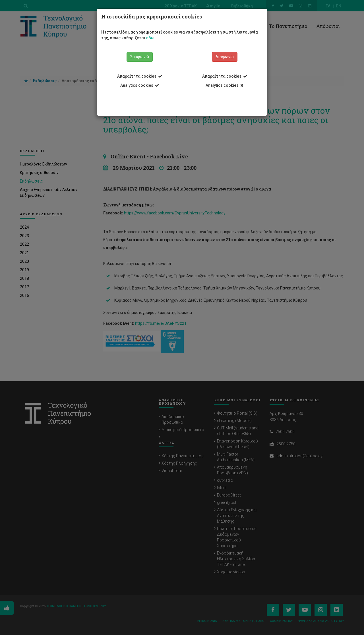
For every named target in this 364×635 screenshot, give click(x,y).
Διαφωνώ (225, 57)
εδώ (150, 38)
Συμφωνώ (140, 57)
